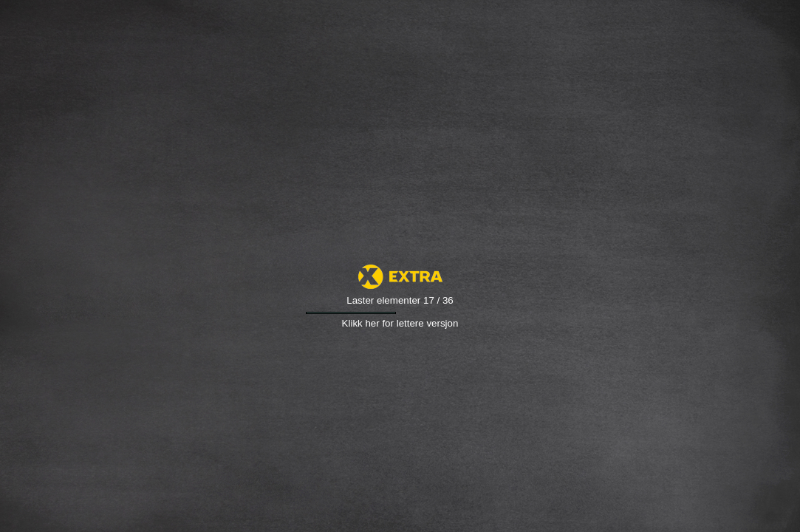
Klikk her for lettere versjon (400, 323)
